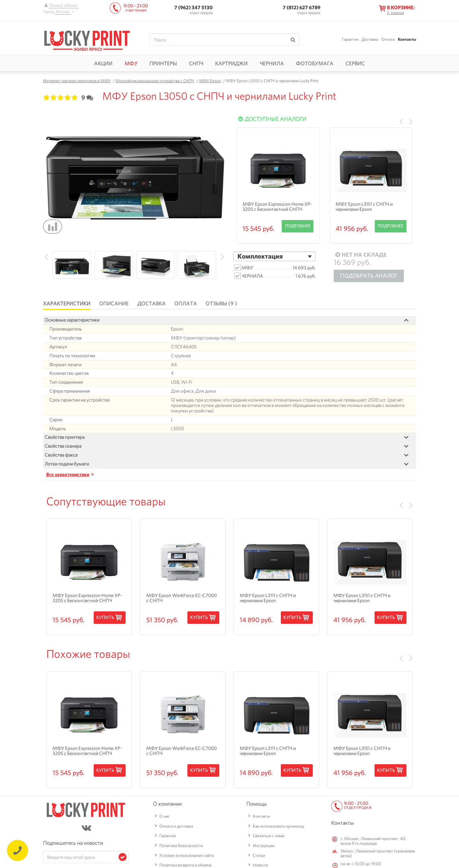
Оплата (388, 39)
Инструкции (264, 846)
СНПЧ (196, 63)
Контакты (407, 39)
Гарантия (350, 39)
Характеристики (67, 303)
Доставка (370, 39)
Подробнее (298, 226)
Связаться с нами (269, 836)
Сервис (355, 63)
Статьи (259, 855)
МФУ (131, 63)
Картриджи (231, 63)
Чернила (272, 63)
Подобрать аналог (369, 276)
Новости (260, 865)
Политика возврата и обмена (185, 865)
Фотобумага (315, 63)
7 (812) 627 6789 (302, 7)
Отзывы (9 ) (221, 303)
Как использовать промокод (278, 826)
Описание (114, 303)
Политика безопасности (181, 846)
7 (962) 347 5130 (193, 7)
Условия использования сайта (187, 855)
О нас (164, 816)
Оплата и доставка (176, 826)
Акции (103, 63)
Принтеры (163, 63)
